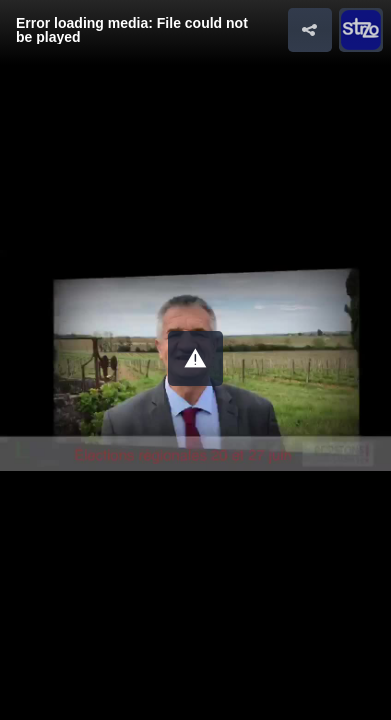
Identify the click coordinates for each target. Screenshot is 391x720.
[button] (195, 358)
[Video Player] (195, 360)
